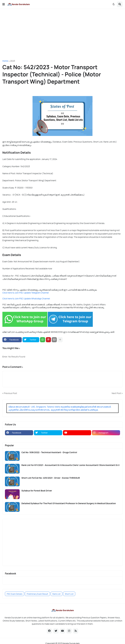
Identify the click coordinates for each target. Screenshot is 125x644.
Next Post (116, 393)
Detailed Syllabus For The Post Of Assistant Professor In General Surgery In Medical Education (69, 503)
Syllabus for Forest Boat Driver (37, 491)
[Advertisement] (63, 34)
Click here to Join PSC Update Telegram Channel (26, 293)
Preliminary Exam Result (37, 594)
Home (5, 61)
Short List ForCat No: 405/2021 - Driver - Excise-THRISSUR (51, 478)
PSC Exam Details (15, 594)
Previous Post (10, 393)
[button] (4, 4)
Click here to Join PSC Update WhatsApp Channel (26, 299)
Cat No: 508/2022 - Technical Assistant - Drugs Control (49, 452)
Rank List (57, 594)
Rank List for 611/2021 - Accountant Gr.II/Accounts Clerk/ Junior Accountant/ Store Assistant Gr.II (70, 465)
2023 (13, 61)
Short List (69, 594)
